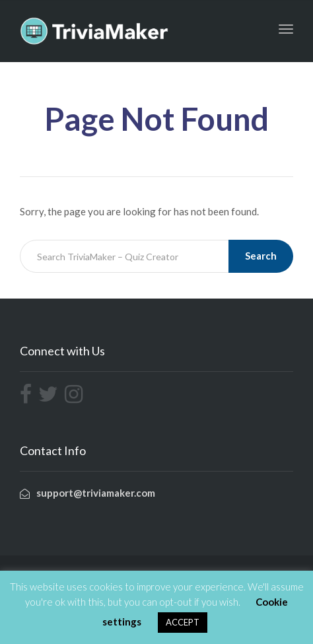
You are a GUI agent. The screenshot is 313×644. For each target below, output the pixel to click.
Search (261, 256)
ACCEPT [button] (183, 622)
